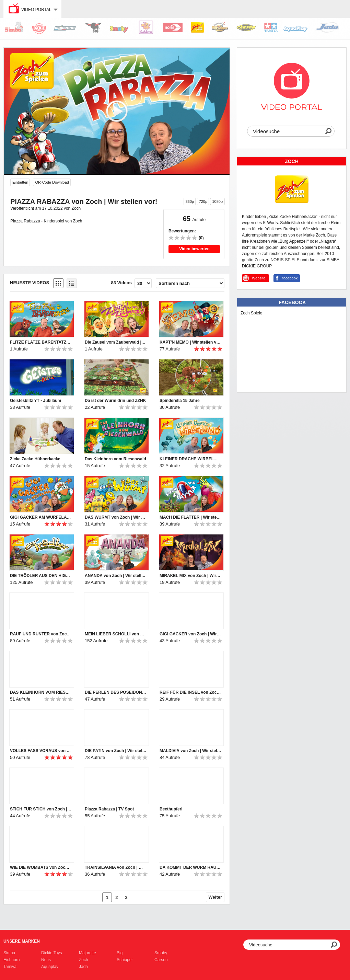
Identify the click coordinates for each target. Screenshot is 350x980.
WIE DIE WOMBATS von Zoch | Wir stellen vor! (41, 867)
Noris (46, 960)
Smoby (161, 953)
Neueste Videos (30, 283)
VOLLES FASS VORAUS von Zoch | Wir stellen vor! (41, 751)
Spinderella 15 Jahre (180, 401)
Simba (9, 953)
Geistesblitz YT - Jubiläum (36, 401)
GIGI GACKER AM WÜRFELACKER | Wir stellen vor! (41, 517)
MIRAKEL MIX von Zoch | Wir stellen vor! (190, 576)
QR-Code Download (52, 182)
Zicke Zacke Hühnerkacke (35, 459)
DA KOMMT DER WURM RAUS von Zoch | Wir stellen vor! (190, 867)
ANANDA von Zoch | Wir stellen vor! (116, 576)
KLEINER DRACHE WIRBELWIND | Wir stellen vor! (190, 459)
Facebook (292, 302)
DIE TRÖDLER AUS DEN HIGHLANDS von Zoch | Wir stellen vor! (41, 576)
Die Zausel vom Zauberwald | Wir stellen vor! (116, 342)
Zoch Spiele (251, 313)
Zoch (84, 960)
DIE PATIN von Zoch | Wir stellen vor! (116, 751)
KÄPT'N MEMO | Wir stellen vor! (190, 342)
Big (120, 953)
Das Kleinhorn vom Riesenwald (115, 459)
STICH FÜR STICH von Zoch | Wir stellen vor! (41, 809)
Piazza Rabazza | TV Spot (109, 809)
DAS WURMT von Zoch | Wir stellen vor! (116, 517)
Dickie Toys (51, 953)
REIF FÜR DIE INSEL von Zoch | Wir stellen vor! (190, 692)
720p (203, 201)
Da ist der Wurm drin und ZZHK (115, 401)
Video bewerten (194, 249)
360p (190, 201)
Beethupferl (171, 809)
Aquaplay (50, 967)
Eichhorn (11, 960)
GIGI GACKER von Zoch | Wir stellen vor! (190, 634)
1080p (217, 201)
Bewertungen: (182, 231)
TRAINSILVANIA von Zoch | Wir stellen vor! (116, 867)
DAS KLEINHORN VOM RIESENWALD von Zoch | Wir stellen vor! (41, 692)
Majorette (87, 953)
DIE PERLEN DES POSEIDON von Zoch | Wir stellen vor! (116, 692)
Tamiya (10, 967)
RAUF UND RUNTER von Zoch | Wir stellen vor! (41, 634)
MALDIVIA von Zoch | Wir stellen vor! (190, 751)
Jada (83, 967)
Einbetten (20, 182)
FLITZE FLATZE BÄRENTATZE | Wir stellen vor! (41, 342)
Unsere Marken (22, 941)
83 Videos (121, 283)
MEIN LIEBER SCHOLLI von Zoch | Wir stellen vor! (116, 634)
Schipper (125, 960)
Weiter (215, 897)
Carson (161, 960)
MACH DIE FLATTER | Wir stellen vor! (190, 517)
